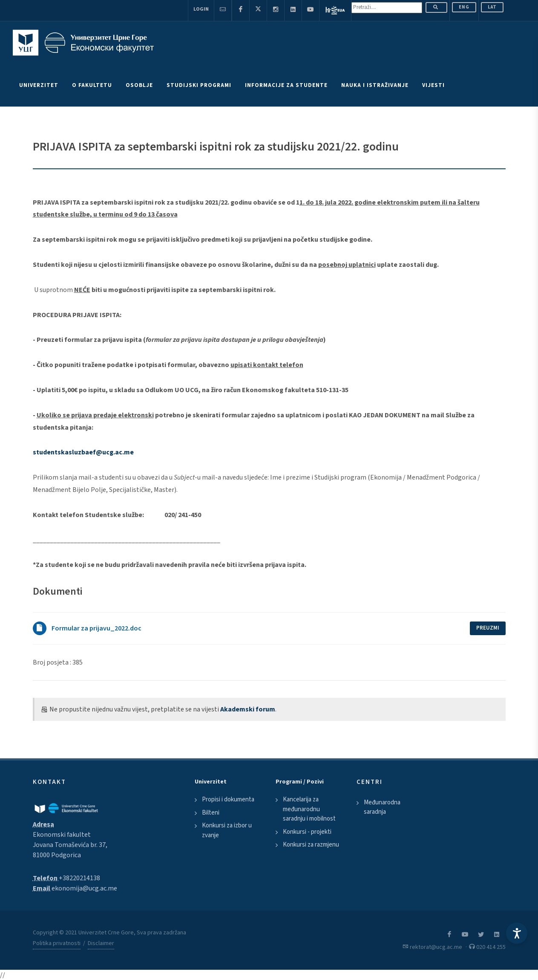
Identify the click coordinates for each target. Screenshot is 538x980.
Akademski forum (248, 709)
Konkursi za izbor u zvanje (227, 830)
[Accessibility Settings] (517, 933)
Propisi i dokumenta (228, 799)
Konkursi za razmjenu (311, 845)
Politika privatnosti (57, 943)
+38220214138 (79, 878)
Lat (492, 7)
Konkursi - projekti (307, 832)
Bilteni (211, 813)
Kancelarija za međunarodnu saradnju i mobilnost (309, 809)
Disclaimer (101, 943)
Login (201, 9)
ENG (464, 7)
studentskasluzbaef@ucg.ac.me (83, 452)
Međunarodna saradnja (382, 807)
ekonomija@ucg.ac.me (84, 888)
